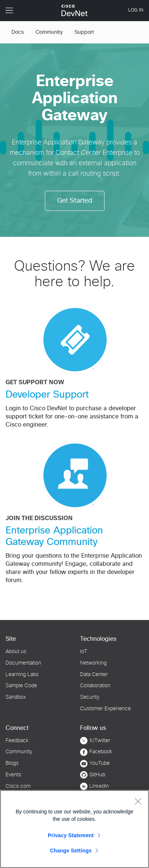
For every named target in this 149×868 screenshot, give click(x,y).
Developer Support (47, 395)
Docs (18, 32)
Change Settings (71, 851)
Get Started (75, 201)
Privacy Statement (71, 835)
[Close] (138, 801)
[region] (74, 829)
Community (49, 32)
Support (84, 32)
